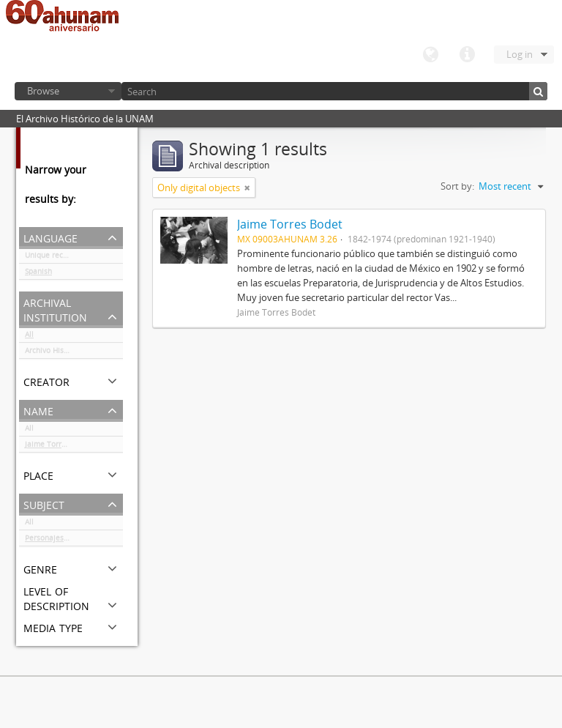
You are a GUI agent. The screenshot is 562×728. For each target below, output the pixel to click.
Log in (520, 54)
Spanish (38, 274)
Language (430, 55)
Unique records (52, 258)
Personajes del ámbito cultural (74, 541)
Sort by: (457, 186)
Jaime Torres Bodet (59, 447)
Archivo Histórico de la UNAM (74, 353)
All (29, 337)
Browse (43, 91)
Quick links (467, 55)
